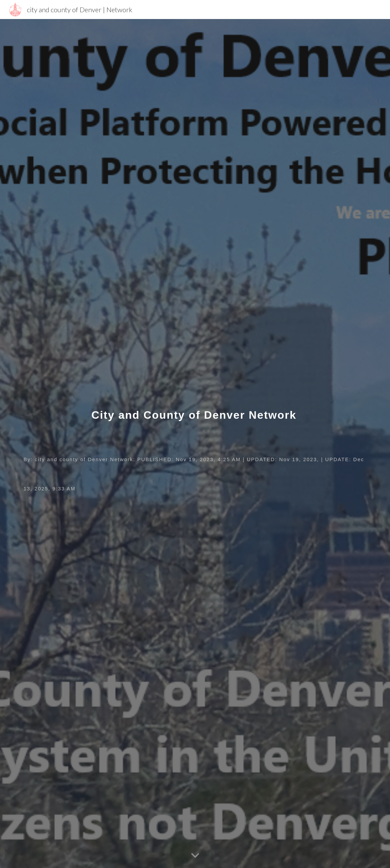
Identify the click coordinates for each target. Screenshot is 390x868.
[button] (195, 856)
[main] (195, 444)
